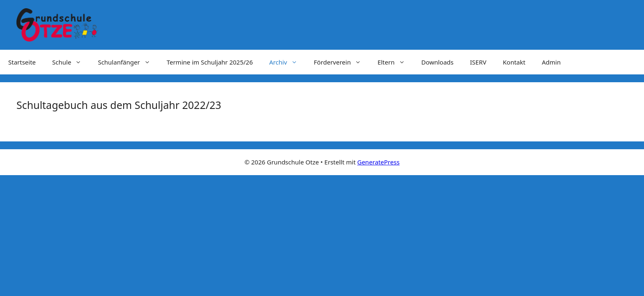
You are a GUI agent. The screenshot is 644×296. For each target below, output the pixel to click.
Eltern (395, 62)
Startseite (22, 62)
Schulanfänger (128, 62)
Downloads (438, 62)
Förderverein (342, 62)
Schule (71, 62)
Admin (551, 62)
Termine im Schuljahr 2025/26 (210, 62)
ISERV (478, 62)
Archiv (287, 62)
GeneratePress (378, 162)
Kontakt (514, 62)
